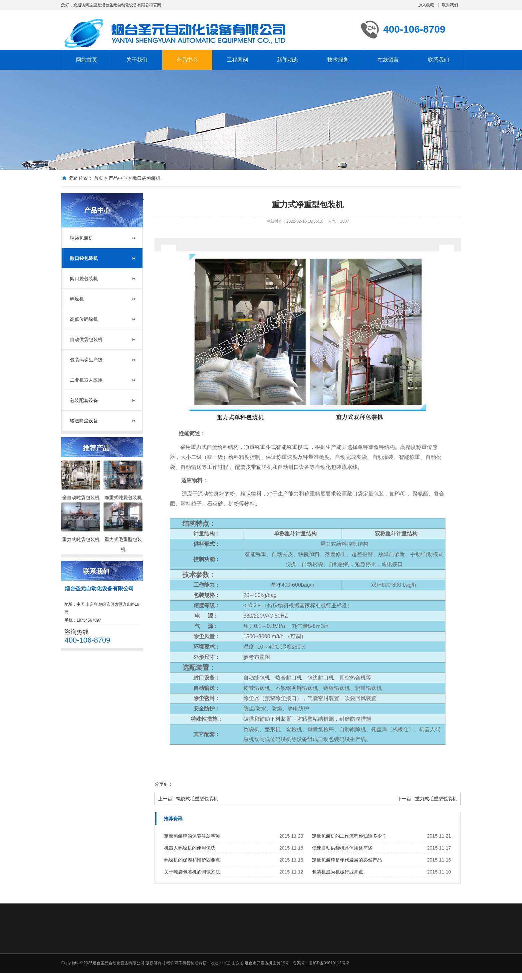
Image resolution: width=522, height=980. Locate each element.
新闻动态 (288, 60)
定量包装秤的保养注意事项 (192, 836)
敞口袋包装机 (146, 178)
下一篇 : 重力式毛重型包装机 (427, 799)
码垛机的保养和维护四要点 (192, 860)
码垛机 (77, 299)
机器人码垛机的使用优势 (190, 848)
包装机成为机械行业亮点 (338, 872)
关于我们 (137, 60)
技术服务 (338, 60)
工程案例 (237, 60)
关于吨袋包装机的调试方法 (192, 872)
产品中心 (187, 60)
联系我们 (450, 5)
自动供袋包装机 (86, 339)
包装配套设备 (84, 400)
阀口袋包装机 (84, 279)
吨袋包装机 (82, 238)
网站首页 (87, 60)
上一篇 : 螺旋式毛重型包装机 (188, 799)
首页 (99, 178)
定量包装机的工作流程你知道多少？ (349, 836)
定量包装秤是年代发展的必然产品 (347, 860)
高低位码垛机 (84, 319)
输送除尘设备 (84, 421)
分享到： (164, 784)
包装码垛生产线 (86, 360)
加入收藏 (426, 5)
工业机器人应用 (86, 380)
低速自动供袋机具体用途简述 (342, 848)
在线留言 (388, 60)
